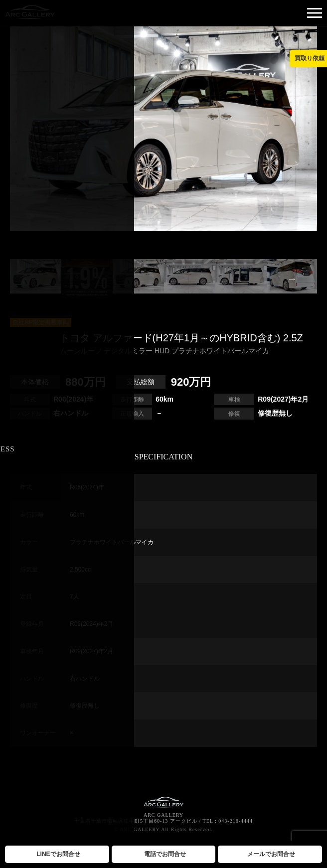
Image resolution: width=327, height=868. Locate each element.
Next (292, 279)
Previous (35, 279)
